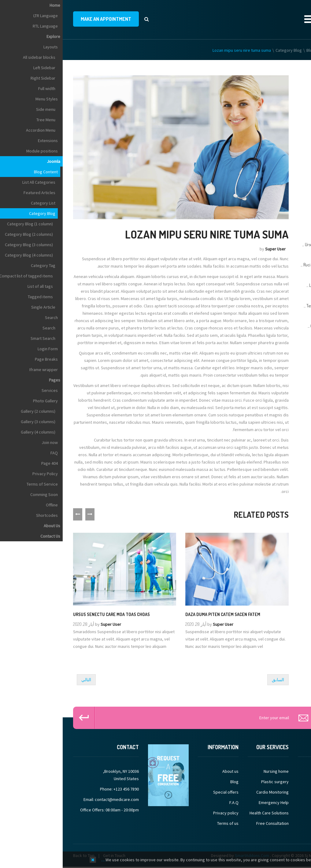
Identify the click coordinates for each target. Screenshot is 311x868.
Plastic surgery (212, 782)
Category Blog (226, 50)
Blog (172, 782)
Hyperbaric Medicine (282, 202)
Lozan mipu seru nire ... (262, 285)
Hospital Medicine (285, 189)
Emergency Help (211, 802)
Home (296, 50)
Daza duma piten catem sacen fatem (160, 614)
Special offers (163, 792)
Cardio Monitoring (210, 792)
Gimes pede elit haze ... (263, 326)
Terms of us (165, 823)
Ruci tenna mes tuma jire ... (259, 265)
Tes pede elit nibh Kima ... (261, 306)
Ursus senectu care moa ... (260, 244)
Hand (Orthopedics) (283, 94)
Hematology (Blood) (283, 148)
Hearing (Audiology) (283, 121)
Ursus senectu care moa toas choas (49, 614)
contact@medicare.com (54, 799)
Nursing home (213, 771)
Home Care (291, 162)
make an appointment (43, 19)
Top (304, 108)
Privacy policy (163, 813)
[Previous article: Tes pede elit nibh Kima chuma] (215, 680)
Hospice (293, 175)
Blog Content (256, 50)
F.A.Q (171, 802)
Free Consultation (210, 823)
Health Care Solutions (206, 813)
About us (168, 771)
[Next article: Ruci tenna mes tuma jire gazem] (24, 680)
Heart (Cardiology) (284, 135)
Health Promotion (285, 108)
